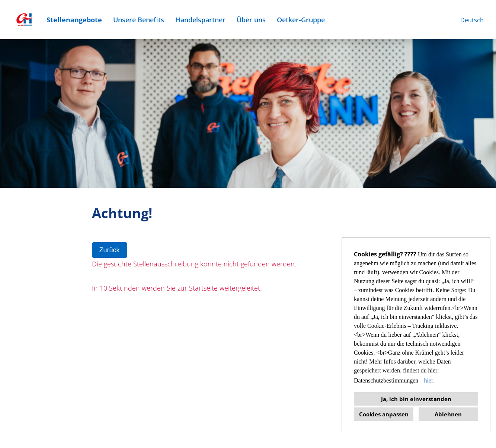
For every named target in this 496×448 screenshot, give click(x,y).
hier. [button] (429, 380)
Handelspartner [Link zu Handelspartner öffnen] (200, 20)
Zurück (110, 250)
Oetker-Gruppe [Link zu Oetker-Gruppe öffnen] (301, 20)
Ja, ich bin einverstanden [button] (416, 399)
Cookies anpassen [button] (384, 414)
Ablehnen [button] (448, 414)
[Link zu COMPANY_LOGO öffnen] (24, 20)
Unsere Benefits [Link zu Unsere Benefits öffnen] (139, 20)
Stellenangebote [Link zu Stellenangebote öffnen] (74, 20)
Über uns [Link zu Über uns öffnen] (251, 20)
